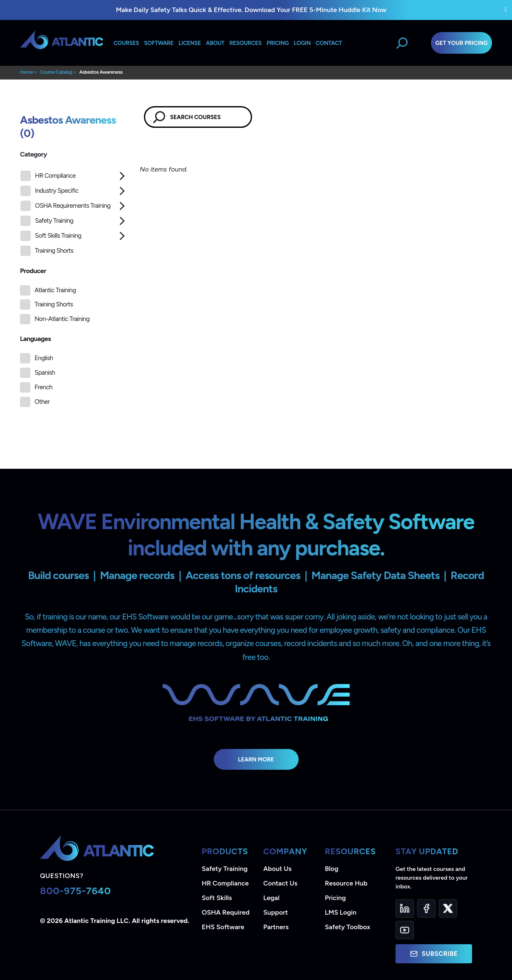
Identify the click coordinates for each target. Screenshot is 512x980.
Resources (246, 43)
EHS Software (223, 927)
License (190, 43)
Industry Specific (49, 191)
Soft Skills (217, 898)
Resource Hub (346, 883)
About (215, 43)
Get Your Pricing (462, 43)
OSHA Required (226, 912)
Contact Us (280, 883)
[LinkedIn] (405, 908)
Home (26, 72)
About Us (277, 869)
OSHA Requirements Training (66, 206)
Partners (276, 927)
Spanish (45, 373)
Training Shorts (47, 251)
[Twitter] (448, 908)
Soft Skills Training (51, 236)
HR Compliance (48, 176)
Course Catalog (56, 72)
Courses (126, 43)
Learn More (256, 759)
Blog (331, 869)
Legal (271, 898)
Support (276, 912)
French (43, 387)
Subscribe (434, 954)
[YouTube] (405, 930)
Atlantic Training (55, 290)
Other (42, 402)
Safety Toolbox (348, 927)
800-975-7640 (75, 891)
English (44, 358)
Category (33, 154)
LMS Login (341, 912)
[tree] (74, 215)
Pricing (335, 898)
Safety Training (47, 221)
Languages (35, 339)
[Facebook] (426, 908)
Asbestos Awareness (101, 72)
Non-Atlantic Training (62, 319)
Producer (33, 271)
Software (159, 43)
